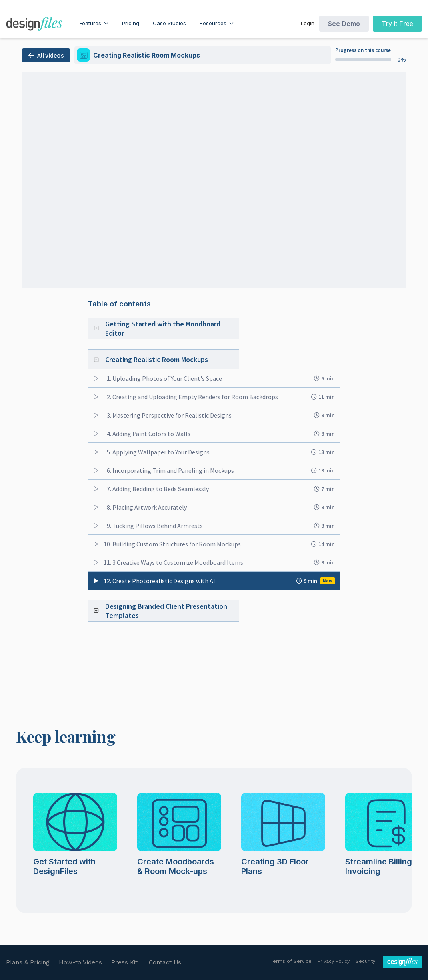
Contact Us (165, 962)
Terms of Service (291, 961)
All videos (46, 55)
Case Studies (169, 23)
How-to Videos (80, 962)
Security (365, 961)
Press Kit (124, 962)
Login (308, 23)
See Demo (344, 24)
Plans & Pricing (28, 962)
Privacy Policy (334, 961)
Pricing (131, 23)
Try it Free (397, 24)
